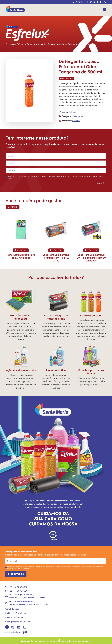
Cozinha (76, 121)
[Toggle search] (105, 2)
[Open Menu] (105, 10)
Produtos (10, 44)
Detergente (78, 116)
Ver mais (8, 207)
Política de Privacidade (12, 613)
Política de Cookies (10, 617)
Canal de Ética (8, 609)
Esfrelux (21, 44)
